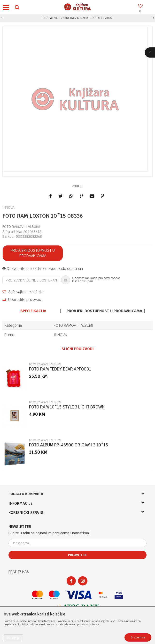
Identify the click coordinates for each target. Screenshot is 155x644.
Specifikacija (33, 311)
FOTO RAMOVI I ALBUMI (21, 227)
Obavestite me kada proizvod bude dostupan (43, 269)
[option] (77, 18)
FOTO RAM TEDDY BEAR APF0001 (60, 369)
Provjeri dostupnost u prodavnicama (33, 253)
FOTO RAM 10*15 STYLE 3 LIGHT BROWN (67, 407)
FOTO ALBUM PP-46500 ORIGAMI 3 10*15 (69, 445)
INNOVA (60, 335)
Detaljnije (13, 638)
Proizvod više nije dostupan (31, 280)
